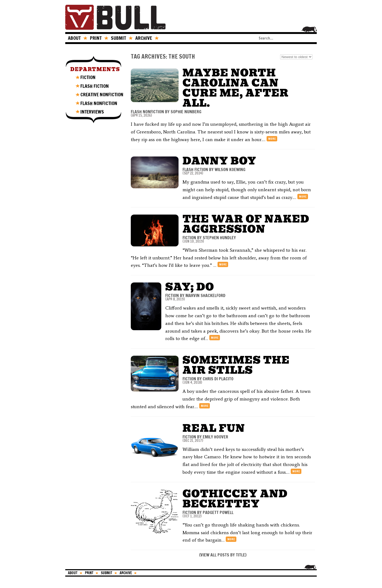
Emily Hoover (215, 437)
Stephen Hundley (219, 238)
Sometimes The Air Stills (236, 365)
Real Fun (214, 428)
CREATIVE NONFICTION (102, 94)
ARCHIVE (144, 38)
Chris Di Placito (218, 379)
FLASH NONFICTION (99, 103)
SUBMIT (118, 38)
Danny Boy (219, 161)
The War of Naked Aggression (246, 224)
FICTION (88, 77)
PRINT (96, 38)
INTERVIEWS (92, 112)
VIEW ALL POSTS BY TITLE (223, 555)
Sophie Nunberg (186, 112)
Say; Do (190, 287)
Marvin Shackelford (205, 295)
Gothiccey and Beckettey (235, 499)
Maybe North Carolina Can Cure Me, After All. (236, 88)
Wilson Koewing (230, 169)
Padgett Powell (218, 512)
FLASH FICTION (95, 86)
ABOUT (74, 38)
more (272, 139)
